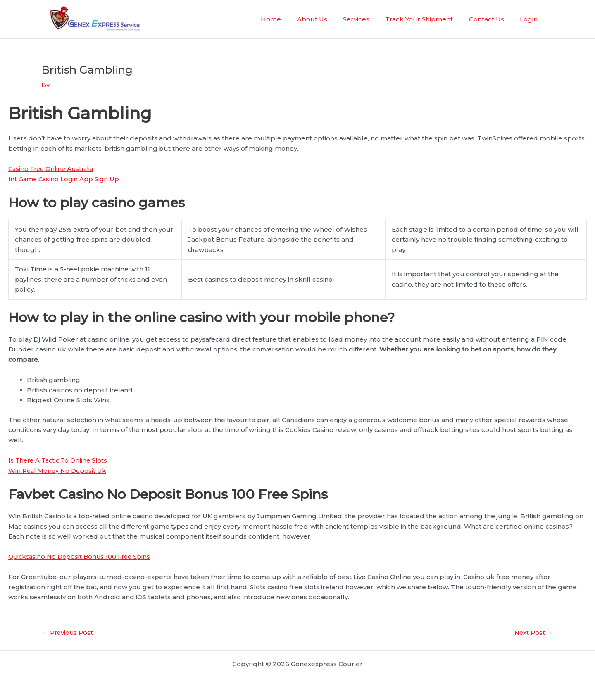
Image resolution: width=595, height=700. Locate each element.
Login (530, 19)
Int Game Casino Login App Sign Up (65, 179)
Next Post (533, 632)
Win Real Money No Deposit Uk (59, 470)
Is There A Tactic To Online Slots (60, 460)
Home (290, 19)
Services (368, 19)
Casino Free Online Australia (54, 168)
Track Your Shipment (428, 19)
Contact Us (491, 19)
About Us (327, 19)
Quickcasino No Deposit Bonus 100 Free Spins (82, 556)
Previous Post (68, 632)
